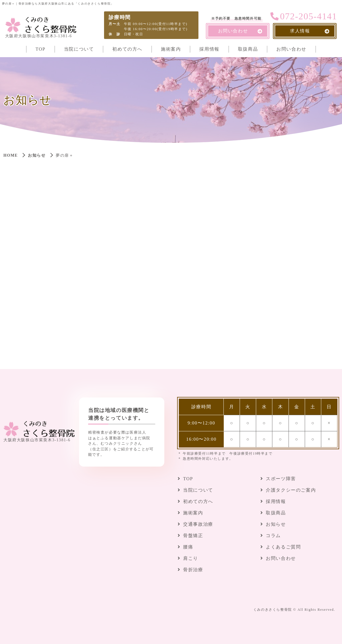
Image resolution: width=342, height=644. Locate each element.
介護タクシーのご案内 (291, 490)
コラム (273, 536)
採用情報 (209, 49)
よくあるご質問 (283, 547)
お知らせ (37, 155)
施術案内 (171, 49)
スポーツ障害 (281, 479)
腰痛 (188, 547)
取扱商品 (248, 49)
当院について (79, 49)
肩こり (191, 558)
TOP (41, 49)
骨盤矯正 (193, 536)
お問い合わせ (291, 49)
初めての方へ (127, 49)
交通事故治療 (198, 524)
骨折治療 (193, 570)
